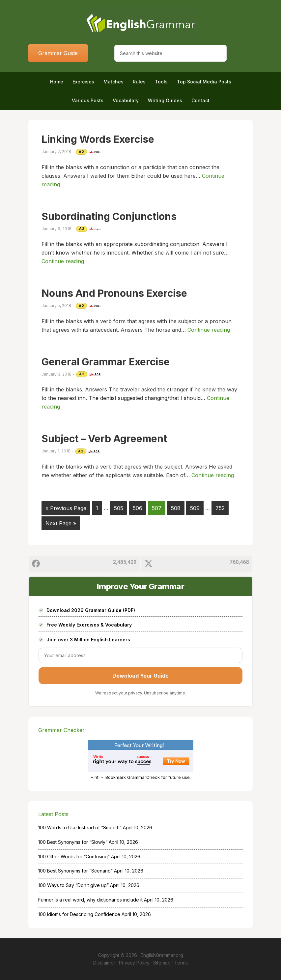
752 (220, 508)
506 (138, 508)
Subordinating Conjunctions (109, 216)
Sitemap (162, 963)
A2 (81, 152)
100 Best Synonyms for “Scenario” (75, 871)
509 (195, 508)
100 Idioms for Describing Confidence (79, 914)
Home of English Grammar (140, 23)
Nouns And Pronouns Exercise (114, 293)
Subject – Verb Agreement (104, 439)
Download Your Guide (140, 676)
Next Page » (61, 523)
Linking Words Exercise (98, 139)
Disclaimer (104, 963)
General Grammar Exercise (106, 362)
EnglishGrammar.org (162, 955)
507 (157, 508)
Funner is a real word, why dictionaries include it (90, 900)
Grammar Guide (58, 53)
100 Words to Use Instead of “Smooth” (80, 827)
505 (119, 508)
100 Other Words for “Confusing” (74, 857)
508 (176, 508)
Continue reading (63, 261)
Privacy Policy (134, 963)
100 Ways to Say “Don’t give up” (73, 885)
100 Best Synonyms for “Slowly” (73, 842)
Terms (181, 963)
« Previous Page (66, 508)
